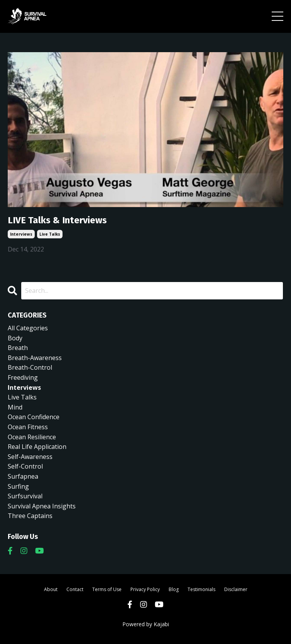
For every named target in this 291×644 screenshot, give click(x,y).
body (15, 338)
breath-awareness (35, 358)
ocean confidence (34, 417)
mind (15, 407)
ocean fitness (28, 427)
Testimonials (201, 589)
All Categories (28, 328)
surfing (18, 486)
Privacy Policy (145, 589)
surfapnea (23, 476)
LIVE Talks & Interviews (57, 220)
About (51, 589)
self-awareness (30, 457)
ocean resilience (32, 437)
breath (18, 348)
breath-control (30, 367)
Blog (174, 589)
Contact (75, 589)
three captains (30, 516)
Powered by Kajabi (146, 624)
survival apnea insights (42, 506)
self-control (25, 466)
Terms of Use (107, 589)
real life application (37, 447)
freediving (23, 377)
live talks (50, 234)
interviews (21, 234)
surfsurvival (25, 496)
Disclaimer (236, 589)
